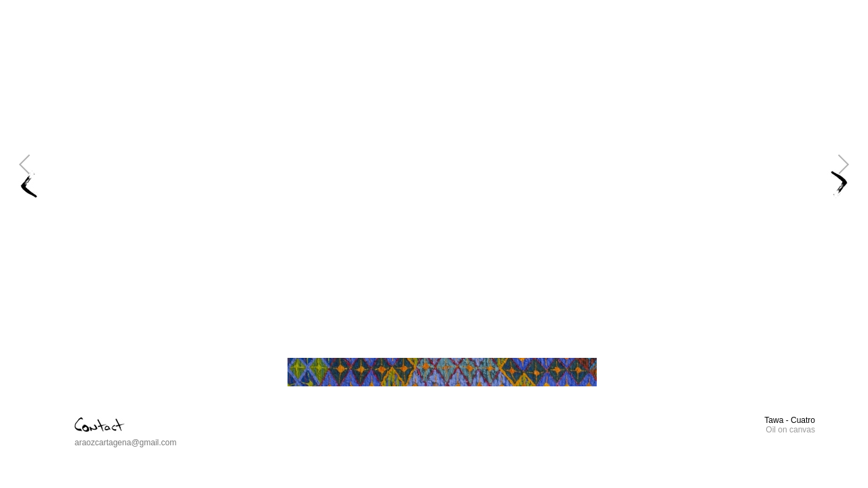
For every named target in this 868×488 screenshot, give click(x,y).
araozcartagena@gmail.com (125, 443)
